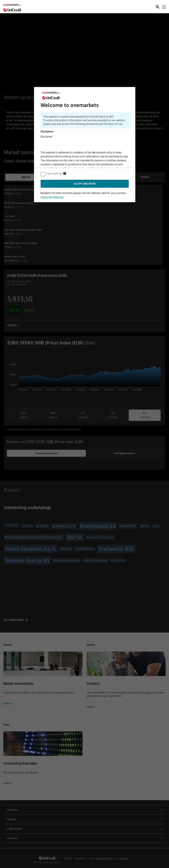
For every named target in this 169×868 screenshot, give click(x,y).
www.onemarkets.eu (52, 197)
